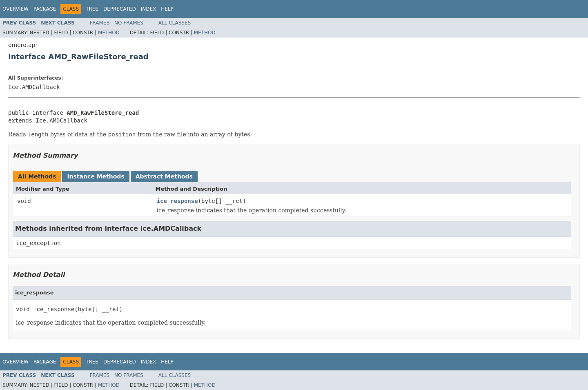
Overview (16, 9)
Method (109, 33)
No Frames (129, 23)
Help (167, 9)
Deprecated (120, 9)
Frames (100, 23)
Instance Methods (96, 176)
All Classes (175, 23)
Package (45, 9)
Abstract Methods (164, 176)
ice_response (177, 201)
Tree (92, 9)
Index (149, 9)
